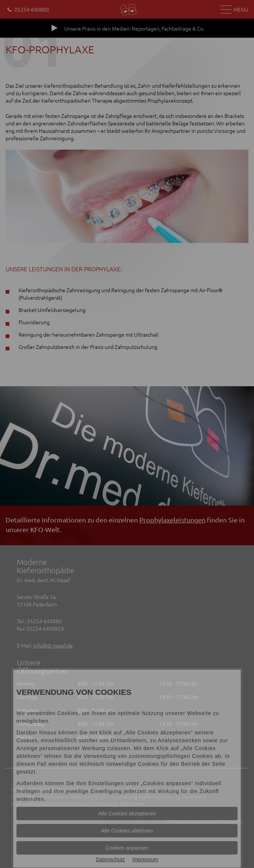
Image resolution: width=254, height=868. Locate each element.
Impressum (145, 859)
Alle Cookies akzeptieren (127, 814)
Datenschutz (110, 859)
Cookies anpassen (127, 848)
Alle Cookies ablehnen (127, 831)
